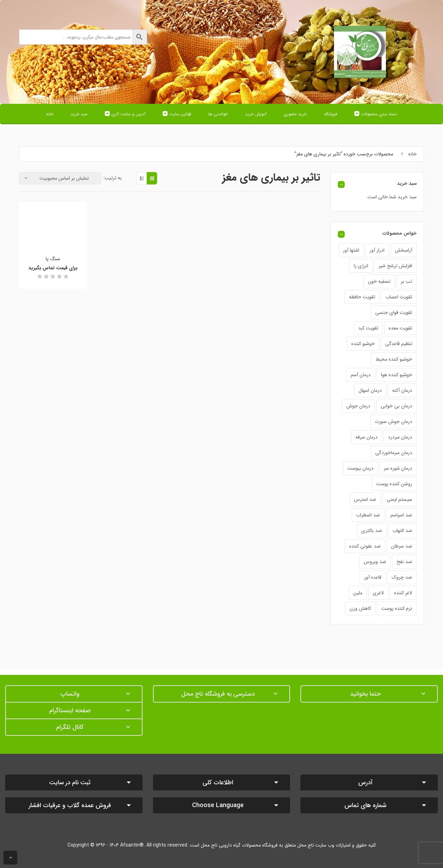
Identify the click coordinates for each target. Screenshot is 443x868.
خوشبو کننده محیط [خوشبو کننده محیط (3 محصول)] (394, 359)
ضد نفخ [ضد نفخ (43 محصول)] (404, 562)
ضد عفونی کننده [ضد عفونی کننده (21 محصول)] (365, 546)
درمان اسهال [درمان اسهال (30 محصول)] (370, 390)
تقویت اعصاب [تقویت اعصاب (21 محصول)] (399, 297)
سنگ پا (53, 259)
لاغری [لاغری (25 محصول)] (378, 593)
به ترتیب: (112, 178)
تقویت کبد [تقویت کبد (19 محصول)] (368, 328)
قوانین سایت (180, 114)
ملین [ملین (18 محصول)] (358, 593)
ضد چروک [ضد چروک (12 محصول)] (402, 577)
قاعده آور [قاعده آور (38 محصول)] (373, 577)
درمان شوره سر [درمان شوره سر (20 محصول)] (398, 468)
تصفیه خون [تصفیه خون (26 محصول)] (379, 281)
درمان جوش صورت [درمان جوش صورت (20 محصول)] (394, 422)
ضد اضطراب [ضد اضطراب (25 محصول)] (368, 515)
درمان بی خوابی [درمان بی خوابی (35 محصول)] (396, 406)
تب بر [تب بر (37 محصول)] (406, 281)
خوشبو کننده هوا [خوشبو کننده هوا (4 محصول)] (397, 375)
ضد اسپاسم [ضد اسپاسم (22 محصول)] (401, 515)
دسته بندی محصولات (379, 114)
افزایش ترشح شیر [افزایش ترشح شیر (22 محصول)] (395, 266)
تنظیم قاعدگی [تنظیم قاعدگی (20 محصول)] (399, 344)
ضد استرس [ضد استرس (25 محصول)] (365, 499)
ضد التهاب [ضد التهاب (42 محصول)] (402, 531)
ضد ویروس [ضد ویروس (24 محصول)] (375, 562)
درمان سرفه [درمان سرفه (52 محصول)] (367, 437)
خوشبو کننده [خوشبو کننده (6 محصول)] (363, 344)
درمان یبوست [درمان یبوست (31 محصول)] (360, 468)
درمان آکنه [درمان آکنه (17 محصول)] (402, 390)
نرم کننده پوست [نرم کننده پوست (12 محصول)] (397, 608)
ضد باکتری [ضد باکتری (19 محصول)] (372, 531)
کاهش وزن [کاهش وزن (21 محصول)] (360, 608)
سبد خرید (79, 114)
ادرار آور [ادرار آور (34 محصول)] (377, 250)
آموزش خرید (256, 114)
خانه (50, 114)
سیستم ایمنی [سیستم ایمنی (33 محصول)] (399, 499)
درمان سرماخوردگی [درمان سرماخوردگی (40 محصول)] (394, 453)
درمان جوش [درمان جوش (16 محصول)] (358, 406)
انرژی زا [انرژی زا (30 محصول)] (361, 266)
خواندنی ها (218, 114)
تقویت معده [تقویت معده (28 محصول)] (400, 328)
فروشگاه (331, 114)
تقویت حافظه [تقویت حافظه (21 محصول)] (362, 297)
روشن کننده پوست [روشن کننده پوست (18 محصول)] (394, 484)
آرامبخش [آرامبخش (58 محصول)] (404, 250)
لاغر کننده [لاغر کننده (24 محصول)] (403, 593)
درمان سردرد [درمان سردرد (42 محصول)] (400, 437)
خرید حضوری (295, 114)
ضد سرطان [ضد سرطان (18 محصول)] (402, 546)
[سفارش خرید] (60, 178)
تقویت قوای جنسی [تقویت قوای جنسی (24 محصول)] (394, 313)
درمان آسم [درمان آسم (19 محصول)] (361, 375)
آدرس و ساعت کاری (128, 114)
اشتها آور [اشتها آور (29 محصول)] (351, 250)
